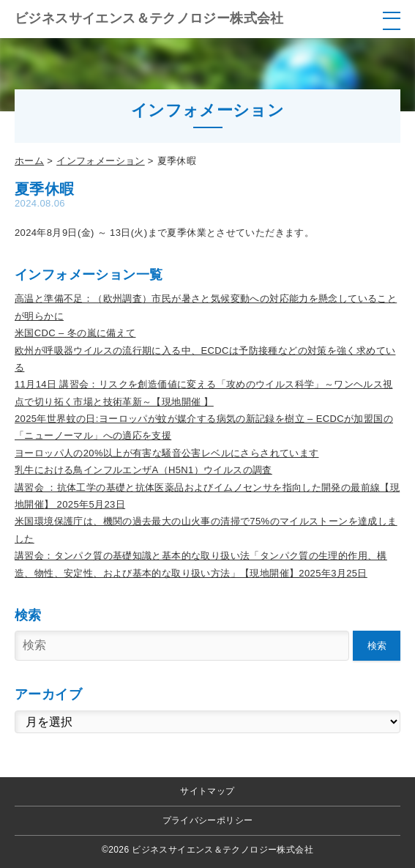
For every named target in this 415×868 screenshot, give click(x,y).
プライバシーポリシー (208, 820)
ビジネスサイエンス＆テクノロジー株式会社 (149, 18)
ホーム (29, 161)
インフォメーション (101, 161)
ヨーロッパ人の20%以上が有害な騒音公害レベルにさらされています (167, 453)
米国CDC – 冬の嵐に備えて (75, 333)
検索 (377, 646)
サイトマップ (207, 791)
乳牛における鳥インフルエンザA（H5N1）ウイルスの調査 (143, 470)
